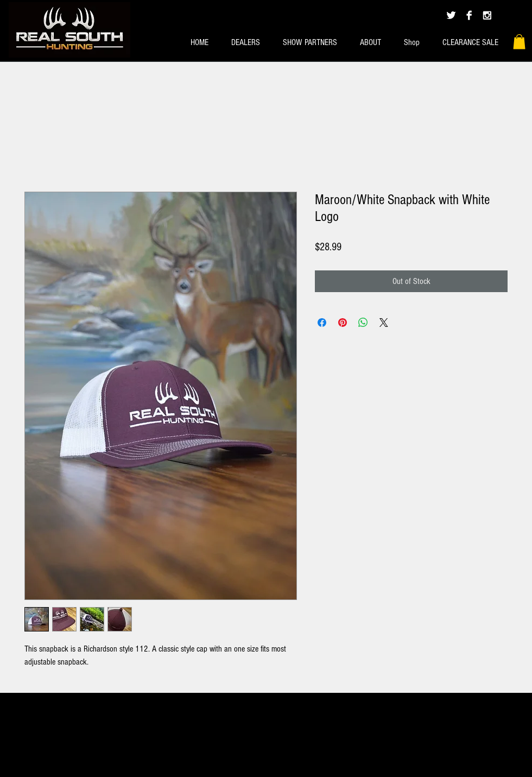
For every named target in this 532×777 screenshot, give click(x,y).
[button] (519, 42)
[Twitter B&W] (451, 15)
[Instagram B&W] (487, 15)
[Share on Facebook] (322, 323)
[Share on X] (384, 323)
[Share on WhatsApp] (363, 323)
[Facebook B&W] (469, 15)
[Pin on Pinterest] (343, 323)
